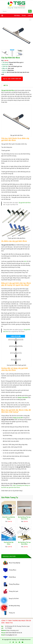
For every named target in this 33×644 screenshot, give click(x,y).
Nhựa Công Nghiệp (11, 563)
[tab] (6, 85)
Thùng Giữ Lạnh (10, 591)
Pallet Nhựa (9, 577)
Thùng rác (9, 613)
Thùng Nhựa (9, 570)
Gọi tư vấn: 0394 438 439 (12, 79)
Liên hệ (30, 16)
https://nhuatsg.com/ (13, 630)
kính (25, 261)
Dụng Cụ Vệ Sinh (11, 599)
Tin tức (24, 16)
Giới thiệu (17, 16)
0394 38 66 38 (18, 633)
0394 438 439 (10, 633)
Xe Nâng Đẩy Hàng (11, 606)
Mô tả (6, 85)
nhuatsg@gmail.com (11, 635)
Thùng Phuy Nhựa (11, 584)
